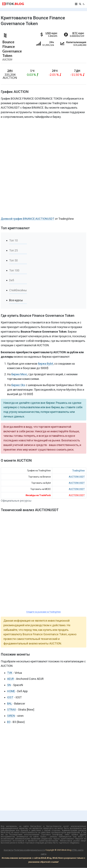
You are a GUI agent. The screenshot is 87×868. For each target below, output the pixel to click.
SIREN (11, 716)
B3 (9, 722)
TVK (10, 673)
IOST (10, 697)
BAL (10, 704)
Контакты (9, 850)
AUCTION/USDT (77, 477)
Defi (12, 280)
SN (9, 685)
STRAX (11, 710)
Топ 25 (13, 250)
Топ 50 (13, 260)
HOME (11, 691)
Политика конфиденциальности (29, 850)
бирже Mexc (19, 374)
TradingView (79, 471)
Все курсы (16, 300)
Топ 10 (13, 240)
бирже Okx (18, 385)
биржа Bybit (45, 364)
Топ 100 (14, 270)
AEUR (11, 679)
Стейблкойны (18, 290)
